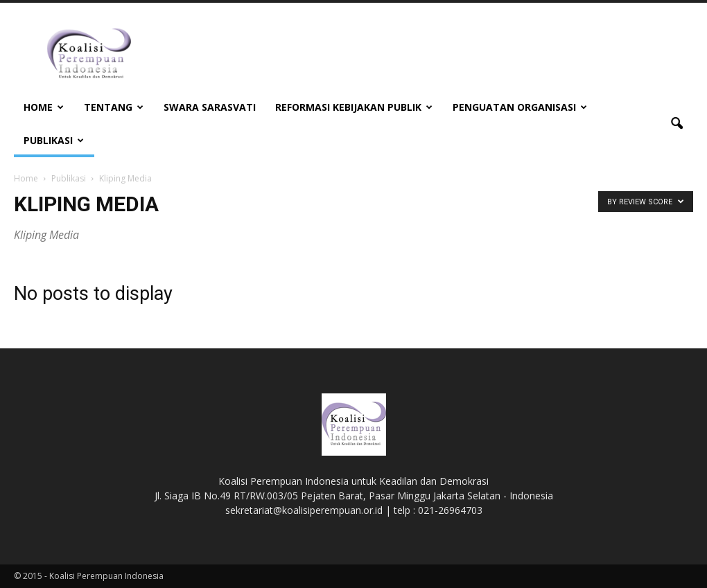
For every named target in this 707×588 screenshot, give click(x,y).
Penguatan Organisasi (520, 107)
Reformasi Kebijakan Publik (354, 107)
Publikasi (54, 140)
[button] (677, 124)
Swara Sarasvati (210, 107)
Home (44, 107)
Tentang (114, 107)
